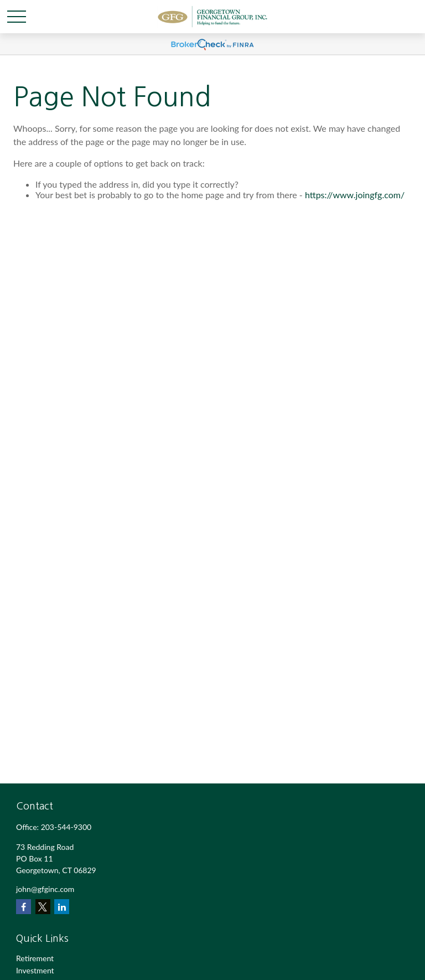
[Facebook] (24, 907)
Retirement (35, 958)
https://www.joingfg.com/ (355, 195)
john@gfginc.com (45, 889)
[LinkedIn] (62, 907)
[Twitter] (43, 907)
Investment (35, 970)
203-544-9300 (66, 827)
